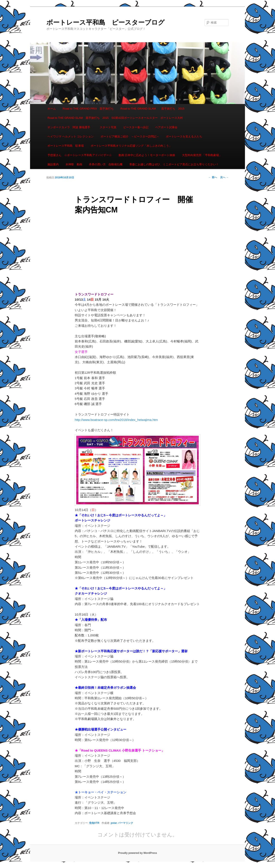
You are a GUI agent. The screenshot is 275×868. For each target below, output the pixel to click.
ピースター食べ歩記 (136, 127)
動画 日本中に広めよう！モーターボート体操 (147, 155)
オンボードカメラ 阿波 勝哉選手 (70, 127)
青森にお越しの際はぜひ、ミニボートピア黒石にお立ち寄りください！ (174, 164)
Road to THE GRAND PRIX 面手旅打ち (88, 109)
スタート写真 (108, 127)
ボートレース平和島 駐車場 (66, 146)
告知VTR (94, 823)
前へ (213, 177)
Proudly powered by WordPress (137, 853)
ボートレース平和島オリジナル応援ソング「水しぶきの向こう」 (131, 146)
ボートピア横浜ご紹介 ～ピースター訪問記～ (130, 136)
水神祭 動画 (74, 164)
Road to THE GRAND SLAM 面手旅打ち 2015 (152, 109)
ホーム (52, 109)
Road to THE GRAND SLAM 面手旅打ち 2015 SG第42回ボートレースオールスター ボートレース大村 (115, 118)
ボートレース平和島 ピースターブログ (105, 22)
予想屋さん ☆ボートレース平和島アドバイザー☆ (80, 155)
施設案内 (53, 164)
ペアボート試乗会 (166, 127)
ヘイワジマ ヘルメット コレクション (71, 136)
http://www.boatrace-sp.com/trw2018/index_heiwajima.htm (116, 420)
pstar (114, 823)
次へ (224, 177)
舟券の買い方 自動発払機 (106, 164)
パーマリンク (125, 823)
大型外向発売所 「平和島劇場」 (202, 155)
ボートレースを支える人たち (184, 136)
